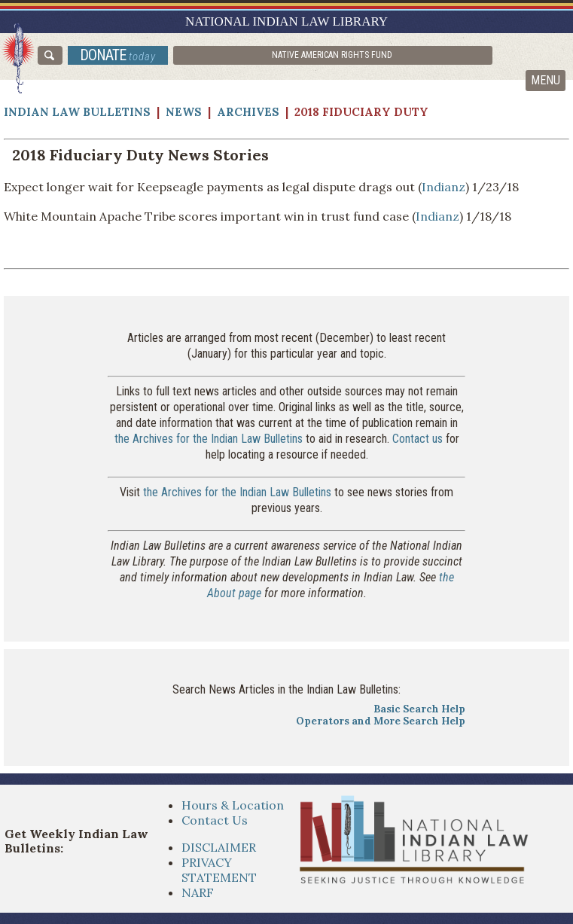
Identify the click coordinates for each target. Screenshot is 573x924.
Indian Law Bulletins (77, 112)
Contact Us (215, 820)
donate (118, 55)
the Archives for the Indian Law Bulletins (209, 439)
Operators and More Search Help (381, 721)
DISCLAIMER (219, 847)
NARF (198, 892)
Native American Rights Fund (332, 55)
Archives (248, 112)
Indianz (443, 187)
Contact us (418, 439)
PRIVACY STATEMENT (219, 870)
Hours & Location (233, 805)
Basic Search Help (419, 709)
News (184, 112)
